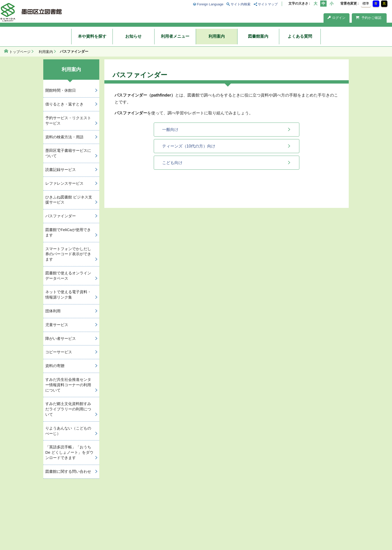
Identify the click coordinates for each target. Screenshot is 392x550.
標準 (366, 3)
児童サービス (57, 325)
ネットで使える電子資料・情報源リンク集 (68, 294)
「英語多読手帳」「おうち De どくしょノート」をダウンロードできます (69, 452)
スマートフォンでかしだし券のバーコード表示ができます (68, 254)
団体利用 (53, 311)
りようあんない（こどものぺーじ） (68, 431)
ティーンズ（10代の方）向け (189, 146)
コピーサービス (59, 352)
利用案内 (217, 36)
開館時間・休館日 (61, 90)
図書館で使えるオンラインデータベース (68, 276)
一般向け (170, 130)
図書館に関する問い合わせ (68, 471)
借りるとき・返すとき (64, 104)
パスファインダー (61, 216)
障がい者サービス (61, 338)
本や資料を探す (92, 36)
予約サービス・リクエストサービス (68, 120)
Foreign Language (210, 4)
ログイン (337, 18)
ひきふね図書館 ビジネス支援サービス (69, 200)
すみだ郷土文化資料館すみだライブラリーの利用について (68, 409)
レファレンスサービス (64, 183)
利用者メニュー (175, 36)
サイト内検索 (241, 4)
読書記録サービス (61, 170)
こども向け (172, 163)
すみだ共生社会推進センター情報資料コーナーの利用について (68, 385)
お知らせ (133, 36)
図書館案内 (258, 36)
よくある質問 (300, 36)
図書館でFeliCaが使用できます (68, 232)
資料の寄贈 (55, 366)
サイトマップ (268, 4)
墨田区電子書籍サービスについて (68, 153)
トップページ (20, 52)
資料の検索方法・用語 (64, 137)
